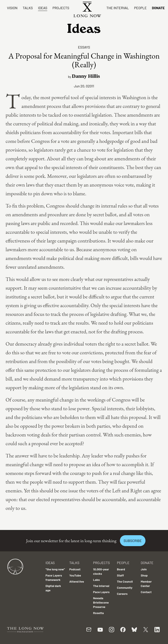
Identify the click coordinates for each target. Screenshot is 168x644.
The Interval (118, 8)
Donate (158, 8)
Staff (120, 575)
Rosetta (99, 613)
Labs (96, 580)
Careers (122, 594)
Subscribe (133, 541)
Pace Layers (101, 592)
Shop (144, 575)
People (140, 8)
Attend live (77, 581)
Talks (28, 8)
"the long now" (55, 569)
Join (144, 569)
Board (121, 569)
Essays (84, 47)
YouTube (75, 575)
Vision (12, 8)
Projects (61, 8)
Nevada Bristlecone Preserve (101, 602)
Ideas (43, 8)
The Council (125, 581)
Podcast (75, 569)
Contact (146, 592)
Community (125, 588)
